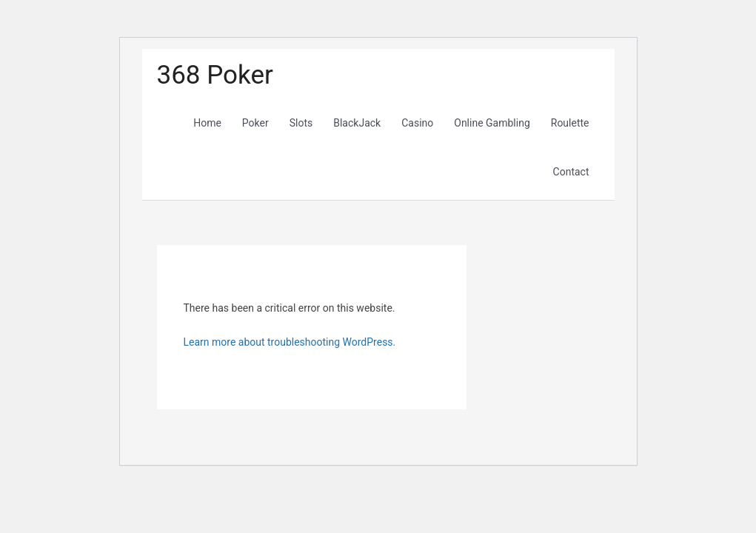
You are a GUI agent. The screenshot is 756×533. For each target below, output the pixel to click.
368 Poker (215, 75)
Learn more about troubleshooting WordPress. (290, 342)
